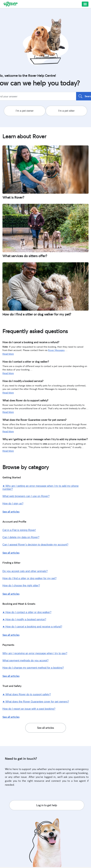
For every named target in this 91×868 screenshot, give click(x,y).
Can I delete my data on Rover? (21, 537)
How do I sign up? (13, 504)
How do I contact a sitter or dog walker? (23, 361)
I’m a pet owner (25, 111)
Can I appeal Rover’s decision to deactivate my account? (35, 545)
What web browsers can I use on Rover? (26, 496)
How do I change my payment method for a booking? (33, 668)
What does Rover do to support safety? (22, 400)
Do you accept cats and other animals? (25, 571)
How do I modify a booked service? (20, 381)
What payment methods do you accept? (25, 661)
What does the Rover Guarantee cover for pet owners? (30, 419)
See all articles (11, 512)
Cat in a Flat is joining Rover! (19, 530)
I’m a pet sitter (66, 111)
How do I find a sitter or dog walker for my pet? (29, 578)
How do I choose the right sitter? (21, 586)
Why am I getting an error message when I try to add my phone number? (39, 439)
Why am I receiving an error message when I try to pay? (35, 653)
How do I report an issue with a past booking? (29, 709)
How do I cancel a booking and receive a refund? (27, 342)
